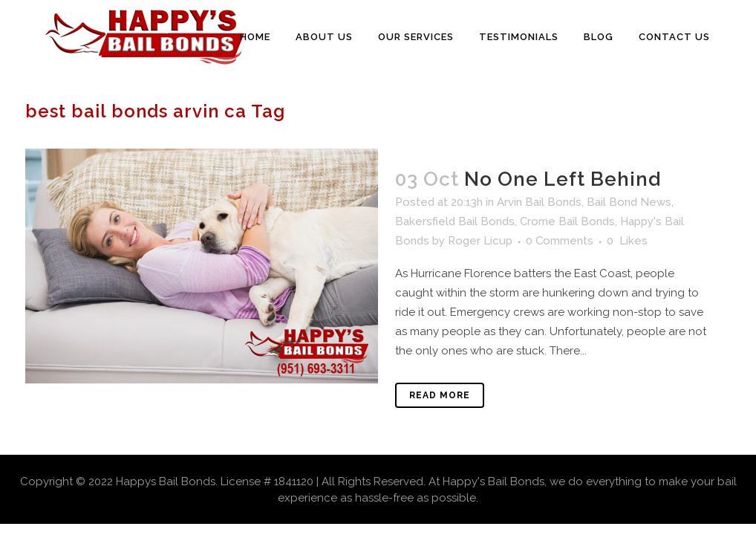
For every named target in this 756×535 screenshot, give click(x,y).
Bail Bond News (629, 202)
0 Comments (560, 241)
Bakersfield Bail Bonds (455, 221)
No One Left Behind (563, 179)
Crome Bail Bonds (567, 221)
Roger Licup (480, 241)
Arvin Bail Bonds (539, 202)
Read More (440, 395)
